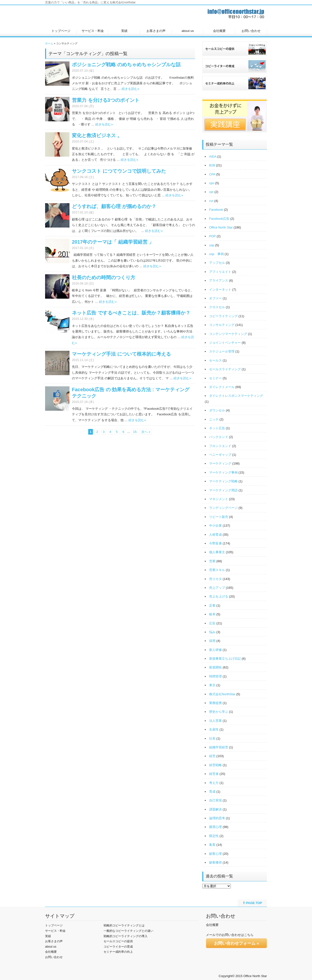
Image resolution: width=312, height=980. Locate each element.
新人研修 (215, 650)
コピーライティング (223, 316)
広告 (212, 623)
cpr (211, 192)
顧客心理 (215, 854)
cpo (212, 183)
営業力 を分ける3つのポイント (106, 100)
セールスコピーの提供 (118, 941)
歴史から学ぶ (219, 712)
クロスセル (217, 307)
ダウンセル (217, 410)
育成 (212, 792)
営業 (212, 561)
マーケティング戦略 (223, 481)
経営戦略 (215, 765)
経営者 (214, 774)
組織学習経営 (219, 747)
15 (135, 432)
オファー (215, 298)
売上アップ (217, 588)
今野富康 (215, 543)
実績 (124, 31)
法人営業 (215, 721)
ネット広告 (217, 428)
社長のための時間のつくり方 (104, 277)
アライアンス (219, 281)
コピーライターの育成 (118, 947)
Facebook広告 (219, 219)
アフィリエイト (220, 272)
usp (212, 245)
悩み (212, 632)
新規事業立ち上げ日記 (225, 659)
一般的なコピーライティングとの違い (128, 931)
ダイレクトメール (222, 387)
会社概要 (219, 31)
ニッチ (214, 419)
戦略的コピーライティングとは (124, 925)
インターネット (220, 290)
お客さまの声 (156, 31)
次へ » (146, 432)
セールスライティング (225, 369)
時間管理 (215, 676)
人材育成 (215, 535)
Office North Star (221, 227)
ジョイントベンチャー (225, 343)
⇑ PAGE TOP (252, 903)
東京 (212, 685)
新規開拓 (215, 667)
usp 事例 (216, 254)
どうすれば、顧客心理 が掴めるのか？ (114, 206)
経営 (212, 756)
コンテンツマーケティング (228, 334)
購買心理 (215, 827)
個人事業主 (217, 552)
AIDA (213, 157)
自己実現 (215, 800)
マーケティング (220, 463)
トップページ (61, 31)
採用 (212, 641)
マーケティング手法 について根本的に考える (121, 354)
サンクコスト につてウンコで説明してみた (119, 171)
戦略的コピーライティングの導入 (126, 936)
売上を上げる (219, 596)
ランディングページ (223, 508)
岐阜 (212, 614)
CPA (212, 174)
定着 (212, 605)
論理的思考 (217, 818)
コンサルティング (222, 325)
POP (212, 236)
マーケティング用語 (223, 490)
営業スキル (217, 570)
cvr (211, 201)
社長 (212, 738)
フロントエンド (220, 446)
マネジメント (219, 499)
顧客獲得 (215, 862)
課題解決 (215, 809)
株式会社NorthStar (222, 694)
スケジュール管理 (222, 351)
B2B (212, 165)
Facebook (216, 210)
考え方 (214, 783)
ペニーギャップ (220, 455)
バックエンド (219, 437)
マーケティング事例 (223, 472)
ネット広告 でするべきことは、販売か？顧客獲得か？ (131, 313)
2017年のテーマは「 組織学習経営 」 (113, 242)
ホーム (49, 43)
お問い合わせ (251, 31)
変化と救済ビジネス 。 (97, 135)
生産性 (214, 729)
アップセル (217, 263)
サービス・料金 (93, 31)
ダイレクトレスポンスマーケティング (236, 396)
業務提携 (215, 703)
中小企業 (215, 526)
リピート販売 (219, 517)
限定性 (214, 836)
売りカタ (215, 579)
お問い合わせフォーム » (236, 943)
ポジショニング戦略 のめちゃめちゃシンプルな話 (126, 65)
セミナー (215, 378)
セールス (215, 360)
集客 (212, 845)
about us (188, 31)
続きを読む (130, 89)
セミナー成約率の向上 (118, 952)
